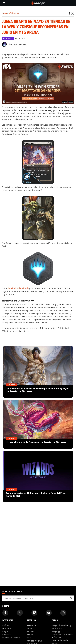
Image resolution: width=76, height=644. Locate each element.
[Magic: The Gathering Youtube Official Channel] (49, 613)
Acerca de (32, 625)
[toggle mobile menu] (4, 3)
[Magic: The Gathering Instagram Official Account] (63, 613)
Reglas (5, 632)
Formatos (7, 628)
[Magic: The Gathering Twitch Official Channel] (34, 613)
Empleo (31, 632)
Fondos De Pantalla (11, 638)
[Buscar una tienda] (71, 598)
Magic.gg (56, 632)
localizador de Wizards (18, 288)
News (4, 13)
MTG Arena (14, 13)
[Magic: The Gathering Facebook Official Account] (5, 613)
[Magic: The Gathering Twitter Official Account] (20, 613)
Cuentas (31, 628)
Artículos (6, 625)
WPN (29, 638)
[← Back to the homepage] (38, 3)
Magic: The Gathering (62, 625)
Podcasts (6, 635)
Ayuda (30, 635)
